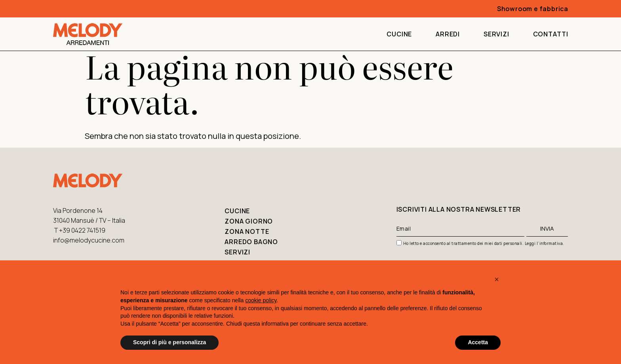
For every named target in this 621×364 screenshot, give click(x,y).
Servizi (496, 34)
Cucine (399, 34)
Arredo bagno (251, 242)
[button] (497, 279)
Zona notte (247, 231)
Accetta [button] (478, 342)
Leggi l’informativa (544, 243)
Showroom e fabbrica (533, 9)
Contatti (551, 34)
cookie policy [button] (261, 300)
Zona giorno (249, 221)
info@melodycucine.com (89, 240)
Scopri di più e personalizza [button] (170, 342)
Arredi (448, 34)
